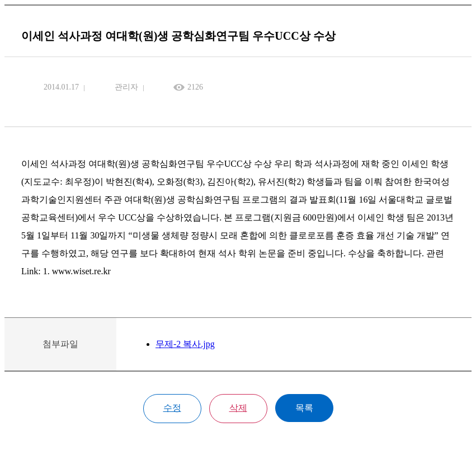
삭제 (238, 408)
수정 (172, 408)
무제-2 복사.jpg (185, 344)
